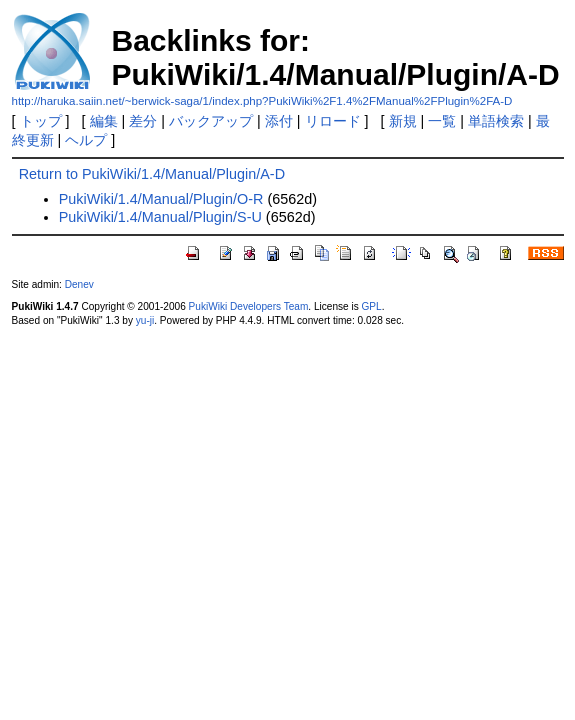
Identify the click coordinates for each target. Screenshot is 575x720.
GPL (372, 306)
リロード (333, 121)
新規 (403, 121)
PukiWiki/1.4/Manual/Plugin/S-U (160, 217)
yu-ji (145, 320)
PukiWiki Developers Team (249, 306)
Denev (79, 284)
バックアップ (211, 121)
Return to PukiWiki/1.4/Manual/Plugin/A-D (152, 174)
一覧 (442, 121)
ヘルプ (86, 140)
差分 (143, 121)
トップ (41, 121)
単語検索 (496, 121)
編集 (104, 121)
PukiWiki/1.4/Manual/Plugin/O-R (161, 199)
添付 (279, 121)
